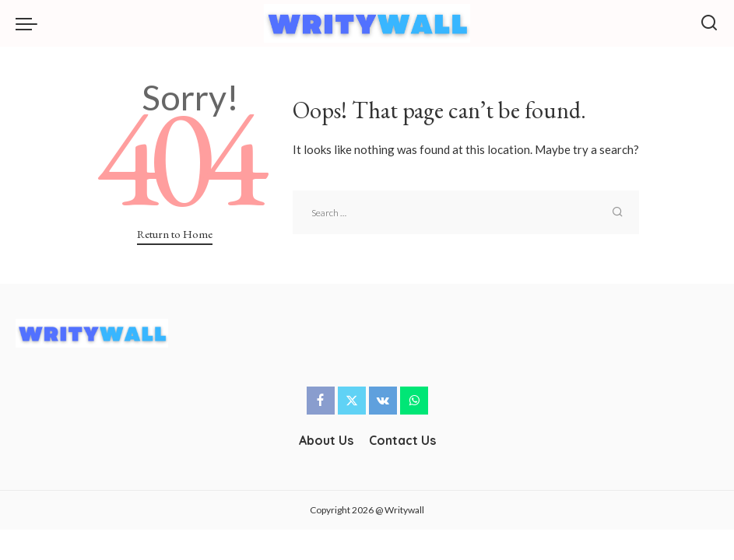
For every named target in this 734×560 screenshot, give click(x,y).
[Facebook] (321, 401)
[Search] (709, 23)
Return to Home (175, 234)
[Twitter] (352, 401)
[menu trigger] (30, 23)
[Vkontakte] (383, 401)
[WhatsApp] (414, 401)
